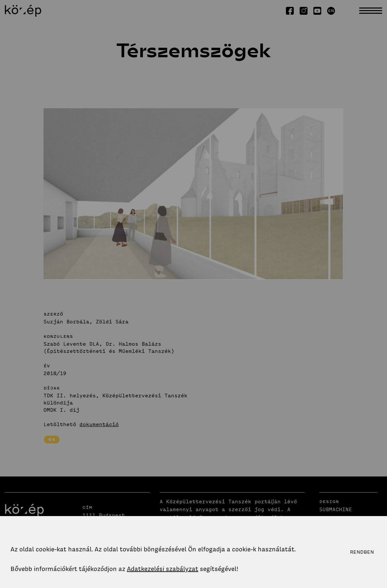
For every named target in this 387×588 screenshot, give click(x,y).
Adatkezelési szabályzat (163, 569)
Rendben (362, 552)
